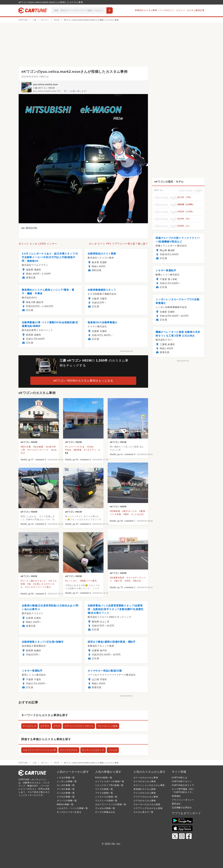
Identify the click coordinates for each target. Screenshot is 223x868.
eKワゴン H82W (29, 442)
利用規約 (176, 796)
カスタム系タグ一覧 (143, 812)
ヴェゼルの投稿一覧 (105, 808)
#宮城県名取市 (117, 578)
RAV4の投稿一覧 (104, 778)
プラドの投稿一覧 (104, 793)
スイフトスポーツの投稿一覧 (110, 781)
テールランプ (30, 726)
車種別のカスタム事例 (146, 10)
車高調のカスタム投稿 (145, 789)
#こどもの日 (138, 514)
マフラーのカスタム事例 (146, 797)
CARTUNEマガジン (182, 781)
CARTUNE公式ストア (183, 785)
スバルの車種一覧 (66, 793)
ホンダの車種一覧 (66, 785)
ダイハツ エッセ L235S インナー (38, 244)
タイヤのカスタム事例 (145, 781)
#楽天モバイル (130, 511)
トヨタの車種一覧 (66, 778)
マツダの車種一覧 (66, 789)
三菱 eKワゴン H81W (44, 88)
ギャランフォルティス (93, 750)
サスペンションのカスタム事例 (149, 785)
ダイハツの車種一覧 (67, 801)
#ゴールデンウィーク (38, 450)
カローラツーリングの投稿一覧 (111, 804)
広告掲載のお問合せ (182, 808)
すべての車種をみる (105, 812)
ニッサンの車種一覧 (67, 781)
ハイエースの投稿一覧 (106, 797)
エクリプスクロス (69, 750)
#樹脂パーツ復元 (88, 581)
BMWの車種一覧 (65, 804)
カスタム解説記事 (196, 10)
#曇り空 (118, 581)
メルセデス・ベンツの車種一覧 (72, 808)
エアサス (45, 726)
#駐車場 (78, 450)
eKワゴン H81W (118, 442)
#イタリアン (90, 450)
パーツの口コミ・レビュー (172, 10)
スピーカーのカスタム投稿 (147, 804)
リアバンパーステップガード (79, 726)
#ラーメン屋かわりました (33, 581)
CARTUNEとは (180, 778)
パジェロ (113, 750)
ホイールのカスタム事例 (146, 778)
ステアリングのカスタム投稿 (148, 808)
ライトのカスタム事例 (145, 793)
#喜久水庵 (26, 447)
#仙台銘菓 (38, 447)
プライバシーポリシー (183, 800)
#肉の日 (137, 581)
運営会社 (176, 804)
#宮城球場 (115, 511)
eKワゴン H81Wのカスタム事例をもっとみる (83, 381)
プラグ (57, 726)
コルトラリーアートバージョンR (39, 750)
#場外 (126, 514)
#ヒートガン (71, 581)
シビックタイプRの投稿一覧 (109, 785)
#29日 (128, 581)
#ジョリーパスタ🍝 (75, 447)
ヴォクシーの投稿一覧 (106, 801)
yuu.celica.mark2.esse (45, 84)
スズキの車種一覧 (66, 797)
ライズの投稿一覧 (104, 789)
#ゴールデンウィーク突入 (38, 587)
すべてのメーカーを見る (69, 812)
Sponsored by (127, 351)
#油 (29, 584)
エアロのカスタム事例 (145, 801)
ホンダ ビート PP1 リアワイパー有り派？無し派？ (119, 244)
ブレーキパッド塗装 (108, 726)
